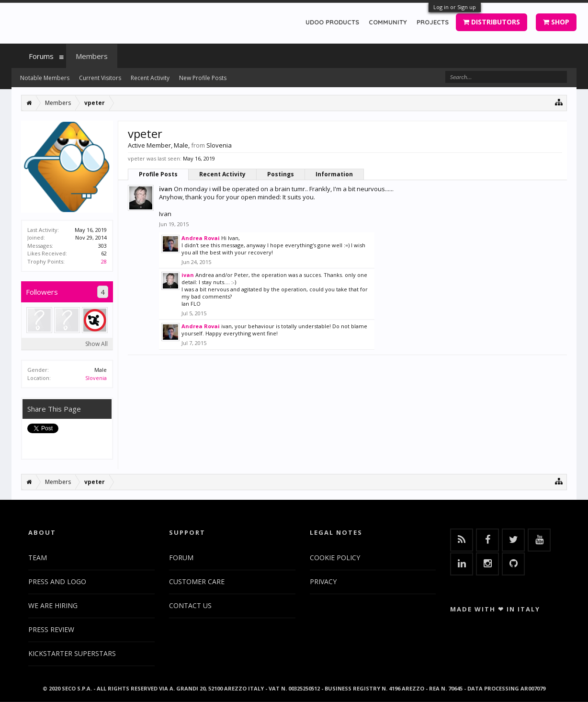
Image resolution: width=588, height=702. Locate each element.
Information (334, 174)
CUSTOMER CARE (197, 581)
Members (92, 56)
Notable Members (45, 78)
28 (104, 261)
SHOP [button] (556, 22)
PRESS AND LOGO (57, 581)
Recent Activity (222, 174)
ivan (166, 189)
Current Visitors (100, 78)
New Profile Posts (203, 78)
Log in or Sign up (455, 7)
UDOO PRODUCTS (332, 22)
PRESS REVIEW (51, 629)
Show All (96, 344)
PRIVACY (323, 581)
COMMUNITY (388, 22)
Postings (281, 174)
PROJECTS (433, 22)
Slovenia (96, 378)
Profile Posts (158, 174)
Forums (41, 56)
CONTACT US (190, 605)
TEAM (38, 558)
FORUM (181, 558)
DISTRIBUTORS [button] (492, 22)
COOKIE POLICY (335, 558)
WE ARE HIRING (53, 605)
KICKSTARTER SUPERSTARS (72, 653)
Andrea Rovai (201, 238)
